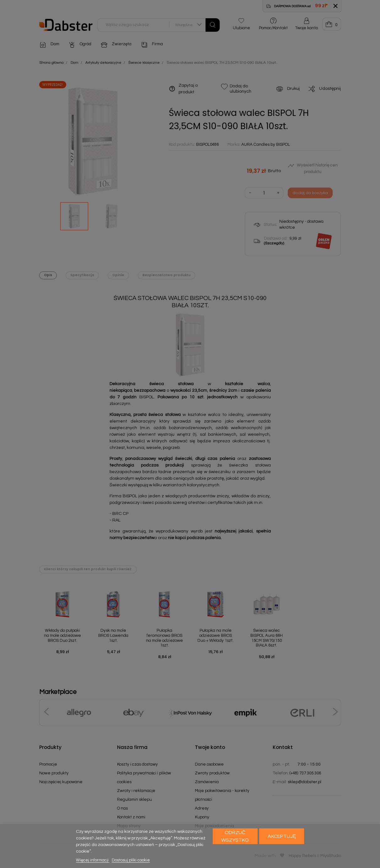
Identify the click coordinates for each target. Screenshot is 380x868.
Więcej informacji (93, 860)
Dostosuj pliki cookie (131, 860)
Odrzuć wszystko (235, 836)
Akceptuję (282, 836)
